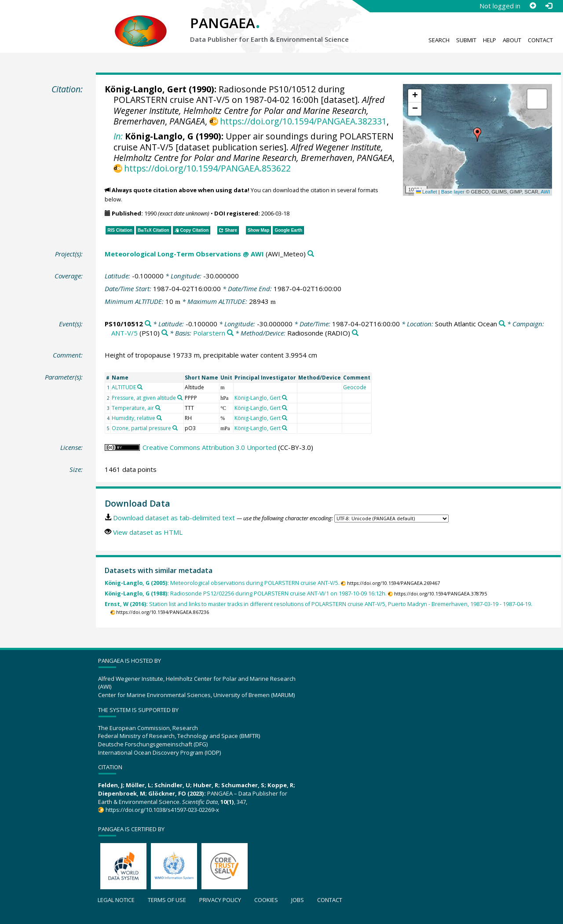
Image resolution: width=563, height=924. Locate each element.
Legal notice (116, 900)
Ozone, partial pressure (141, 428)
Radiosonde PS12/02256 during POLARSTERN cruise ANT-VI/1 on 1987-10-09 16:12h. (246, 593)
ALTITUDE (124, 387)
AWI (545, 192)
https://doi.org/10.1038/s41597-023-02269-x (162, 810)
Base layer (453, 192)
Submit (466, 40)
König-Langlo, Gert (146, 89)
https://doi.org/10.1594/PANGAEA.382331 (303, 121)
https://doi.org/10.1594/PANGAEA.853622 (207, 168)
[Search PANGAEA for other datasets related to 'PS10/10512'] (148, 324)
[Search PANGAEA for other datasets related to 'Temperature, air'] (158, 408)
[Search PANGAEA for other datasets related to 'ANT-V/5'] (165, 333)
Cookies (266, 900)
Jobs (298, 900)
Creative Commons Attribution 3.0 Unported (209, 447)
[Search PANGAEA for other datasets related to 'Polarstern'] (230, 333)
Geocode (355, 387)
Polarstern (209, 333)
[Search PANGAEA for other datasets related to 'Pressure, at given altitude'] (180, 398)
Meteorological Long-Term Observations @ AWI (184, 254)
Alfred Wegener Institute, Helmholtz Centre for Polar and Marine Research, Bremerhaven (249, 110)
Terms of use (167, 900)
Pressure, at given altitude (144, 398)
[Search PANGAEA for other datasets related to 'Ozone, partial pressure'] (175, 428)
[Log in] (548, 6)
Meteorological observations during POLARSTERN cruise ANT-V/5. (222, 583)
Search (439, 40)
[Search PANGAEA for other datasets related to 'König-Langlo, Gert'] (285, 398)
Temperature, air (133, 408)
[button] (477, 135)
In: (118, 136)
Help (490, 40)
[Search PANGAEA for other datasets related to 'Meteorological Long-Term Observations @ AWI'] (311, 254)
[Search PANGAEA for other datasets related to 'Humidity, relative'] (159, 418)
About (512, 40)
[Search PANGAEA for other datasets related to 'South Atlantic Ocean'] (502, 324)
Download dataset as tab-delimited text (174, 518)
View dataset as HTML (148, 532)
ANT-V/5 (124, 333)
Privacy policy (220, 900)
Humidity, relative (133, 418)
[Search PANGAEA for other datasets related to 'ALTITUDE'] (140, 387)
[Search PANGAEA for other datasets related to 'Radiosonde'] (355, 333)
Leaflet (427, 192)
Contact (540, 40)
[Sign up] (533, 6)
